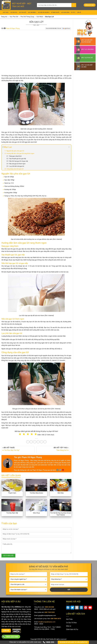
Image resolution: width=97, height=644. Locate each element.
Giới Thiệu (6, 12)
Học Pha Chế (14, 17)
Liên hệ (6, 631)
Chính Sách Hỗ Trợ (72, 629)
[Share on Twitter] (31, 442)
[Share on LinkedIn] (38, 442)
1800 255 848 (12, 637)
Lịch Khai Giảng (65, 12)
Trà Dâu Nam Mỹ (12, 513)
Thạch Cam (12, 493)
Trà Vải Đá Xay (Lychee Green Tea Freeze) (61, 514)
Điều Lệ (69, 626)
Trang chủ (4, 17)
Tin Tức (73, 12)
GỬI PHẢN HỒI (8, 556)
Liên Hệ (79, 12)
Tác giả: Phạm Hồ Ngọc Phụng (28, 457)
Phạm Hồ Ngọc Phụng (13, 28)
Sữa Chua (36, 513)
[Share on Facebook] (28, 442)
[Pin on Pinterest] (35, 442)
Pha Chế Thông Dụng (27, 17)
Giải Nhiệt (40, 17)
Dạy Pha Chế (23, 12)
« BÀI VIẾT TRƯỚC (18, 449)
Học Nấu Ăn (14, 12)
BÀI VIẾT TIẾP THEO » (53, 449)
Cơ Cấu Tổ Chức (71, 623)
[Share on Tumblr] (42, 442)
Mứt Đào (61, 493)
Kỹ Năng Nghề (55, 12)
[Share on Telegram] (45, 442)
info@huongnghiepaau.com (47, 622)
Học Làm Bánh (32, 12)
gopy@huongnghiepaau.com (47, 615)
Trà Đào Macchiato (36, 493)
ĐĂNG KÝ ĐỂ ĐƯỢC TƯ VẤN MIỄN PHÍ (73, 642)
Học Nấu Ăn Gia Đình (44, 12)
